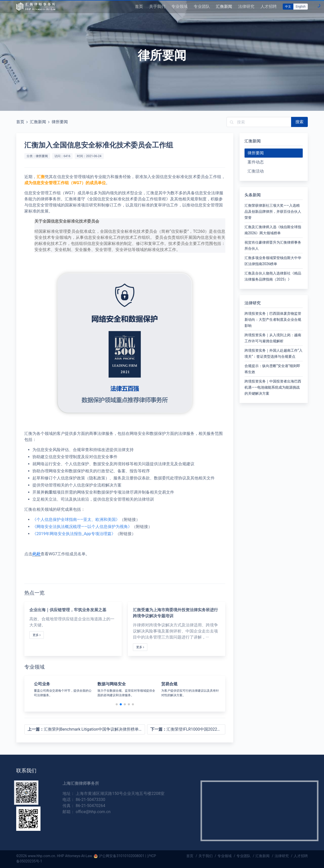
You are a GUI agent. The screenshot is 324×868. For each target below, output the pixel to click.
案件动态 (256, 162)
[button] (117, 704)
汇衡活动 (256, 171)
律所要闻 (60, 122)
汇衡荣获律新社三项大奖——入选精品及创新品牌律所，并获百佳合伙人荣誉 (273, 211)
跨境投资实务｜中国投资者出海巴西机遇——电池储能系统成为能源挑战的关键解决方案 (273, 387)
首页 (139, 6)
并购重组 (49, 492)
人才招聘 (269, 6)
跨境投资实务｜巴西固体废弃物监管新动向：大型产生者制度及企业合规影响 (273, 320)
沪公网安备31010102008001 (121, 856)
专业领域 (179, 6)
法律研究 (246, 6)
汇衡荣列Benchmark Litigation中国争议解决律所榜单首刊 (86, 729)
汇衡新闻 (224, 6)
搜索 (299, 122)
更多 (37, 635)
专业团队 (202, 6)
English (301, 7)
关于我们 (157, 6)
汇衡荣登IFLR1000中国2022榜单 (188, 729)
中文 (288, 7)
